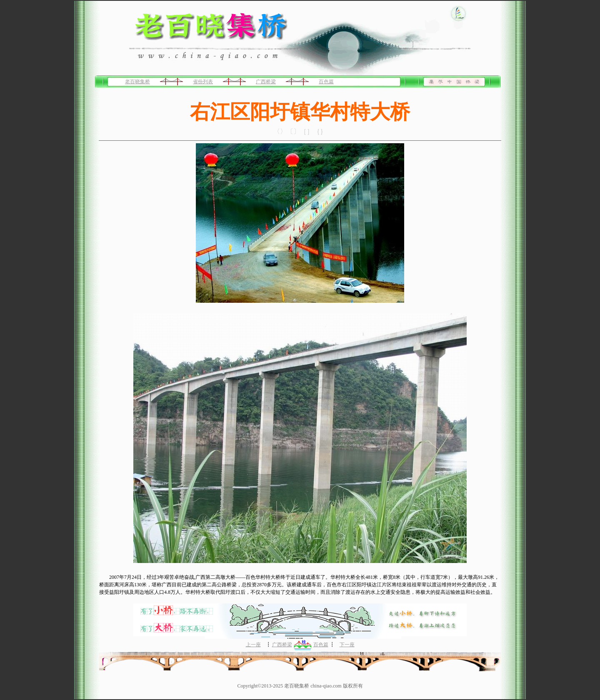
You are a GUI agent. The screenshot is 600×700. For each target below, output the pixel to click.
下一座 (347, 645)
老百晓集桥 (137, 82)
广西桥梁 (266, 82)
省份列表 (203, 82)
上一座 (253, 645)
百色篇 (326, 82)
